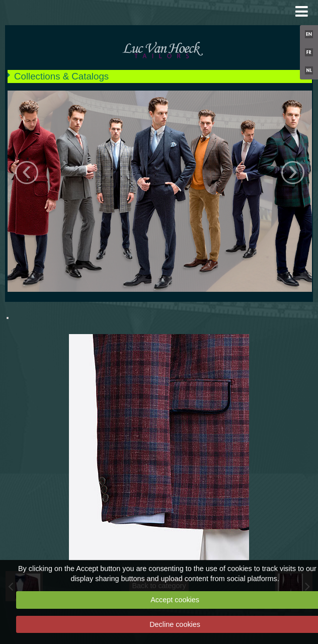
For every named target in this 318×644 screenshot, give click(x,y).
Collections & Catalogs (61, 76)
